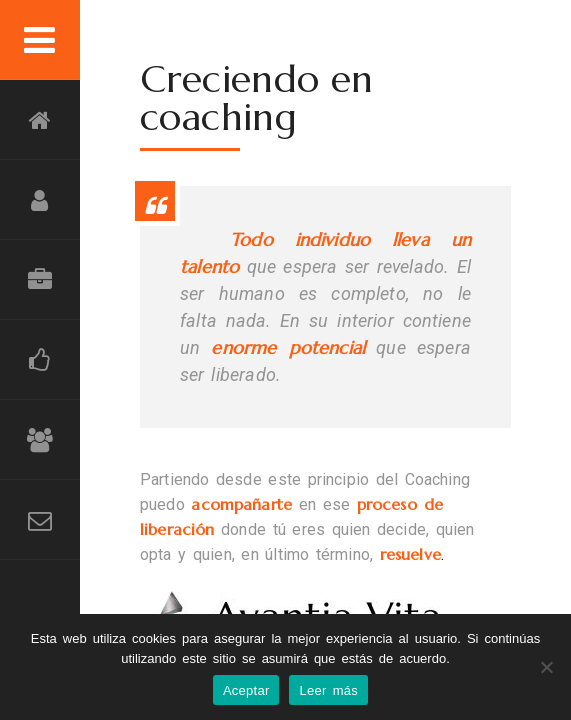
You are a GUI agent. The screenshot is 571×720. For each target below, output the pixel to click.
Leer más (328, 690)
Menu (40, 40)
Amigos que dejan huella (40, 440)
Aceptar (246, 690)
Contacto (40, 520)
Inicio (40, 120)
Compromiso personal (40, 200)
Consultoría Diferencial (40, 280)
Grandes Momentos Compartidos (40, 360)
